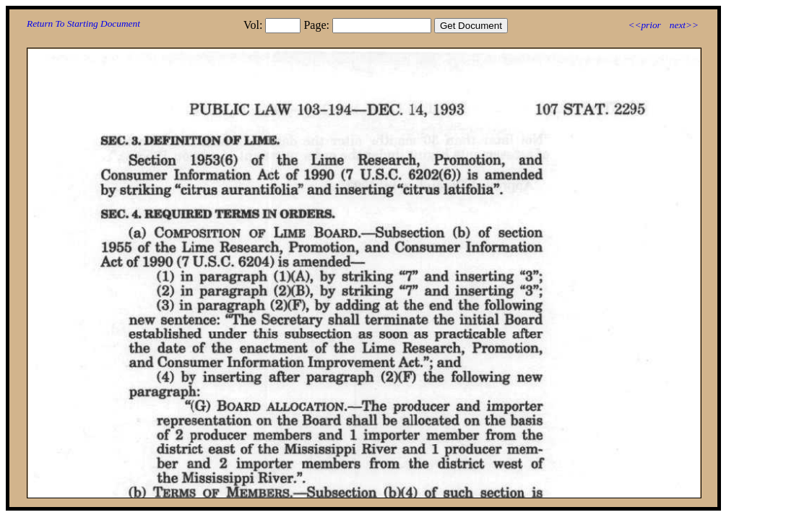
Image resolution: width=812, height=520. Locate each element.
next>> (684, 25)
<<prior (644, 25)
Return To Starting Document (83, 23)
